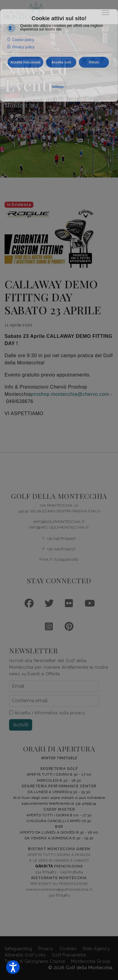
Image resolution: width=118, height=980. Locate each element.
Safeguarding (18, 949)
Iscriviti (21, 725)
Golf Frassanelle (69, 955)
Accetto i (47, 713)
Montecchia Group (91, 961)
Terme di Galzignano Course (35, 961)
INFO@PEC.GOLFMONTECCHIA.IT (59, 527)
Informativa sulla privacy (60, 713)
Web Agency (96, 949)
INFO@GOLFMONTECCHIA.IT (59, 522)
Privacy (46, 949)
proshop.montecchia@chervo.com (70, 394)
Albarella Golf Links (25, 955)
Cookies (68, 949)
